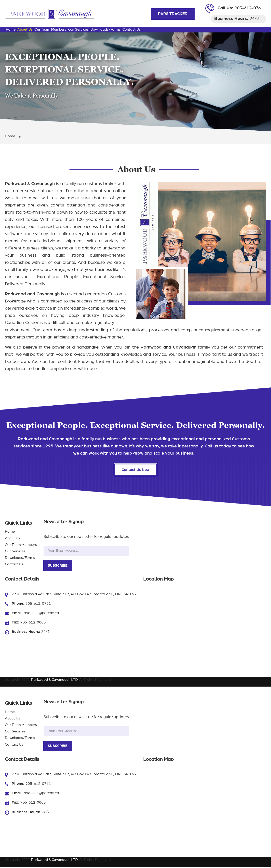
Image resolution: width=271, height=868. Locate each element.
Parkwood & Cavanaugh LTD (54, 681)
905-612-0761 (249, 8)
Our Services (78, 30)
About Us (25, 30)
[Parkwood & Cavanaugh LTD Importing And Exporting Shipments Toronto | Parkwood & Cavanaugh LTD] (50, 13)
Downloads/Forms (106, 30)
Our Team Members (50, 30)
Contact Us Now (136, 470)
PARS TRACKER (173, 14)
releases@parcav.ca (41, 614)
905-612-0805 (33, 623)
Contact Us (132, 30)
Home (11, 30)
